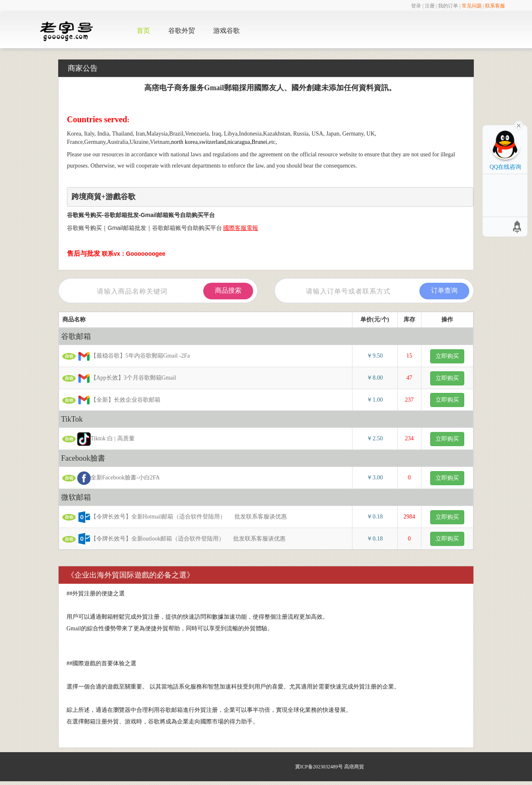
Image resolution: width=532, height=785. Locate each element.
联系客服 (495, 6)
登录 (416, 6)
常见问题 (472, 6)
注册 (430, 6)
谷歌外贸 (182, 31)
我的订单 (448, 6)
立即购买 (447, 356)
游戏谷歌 (227, 31)
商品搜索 (228, 290)
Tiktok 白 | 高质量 (103, 439)
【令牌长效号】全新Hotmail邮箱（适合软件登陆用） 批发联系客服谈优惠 (175, 517)
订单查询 (444, 290)
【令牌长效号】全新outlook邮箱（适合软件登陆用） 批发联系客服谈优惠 (174, 539)
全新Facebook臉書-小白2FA (115, 478)
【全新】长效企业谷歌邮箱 (116, 400)
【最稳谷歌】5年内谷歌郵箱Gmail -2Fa (131, 356)
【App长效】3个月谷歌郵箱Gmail (124, 378)
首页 (143, 31)
